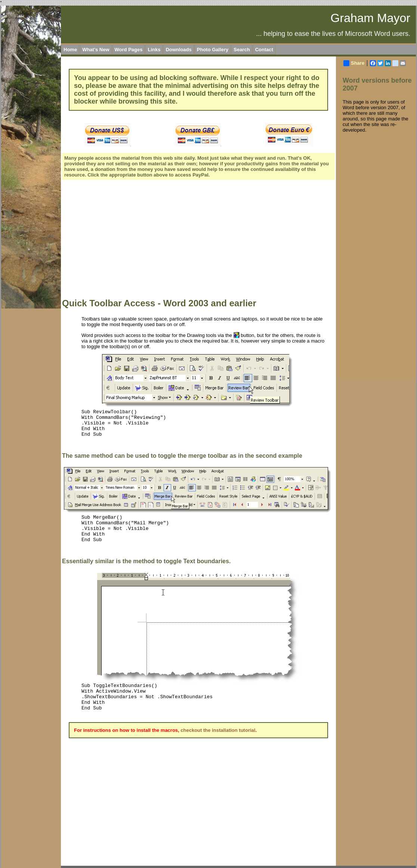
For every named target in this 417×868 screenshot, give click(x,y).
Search (242, 50)
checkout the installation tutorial (218, 730)
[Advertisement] (196, 240)
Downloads (178, 50)
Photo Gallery (213, 50)
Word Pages (129, 50)
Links (154, 50)
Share (354, 63)
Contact (264, 50)
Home (70, 50)
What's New (96, 50)
